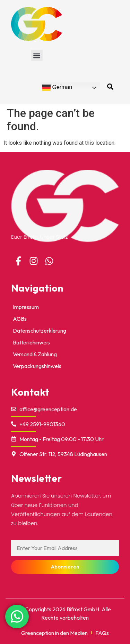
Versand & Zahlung (35, 354)
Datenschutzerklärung (40, 331)
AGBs (20, 319)
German (57, 88)
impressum (26, 307)
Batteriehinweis (31, 342)
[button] (37, 55)
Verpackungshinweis (37, 366)
